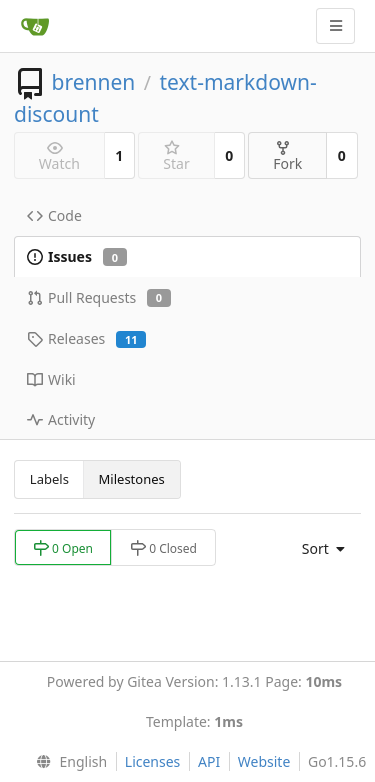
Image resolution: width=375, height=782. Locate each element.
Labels (49, 479)
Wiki (51, 379)
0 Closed (163, 548)
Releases (86, 338)
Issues (77, 256)
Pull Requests (99, 297)
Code (54, 215)
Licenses (153, 761)
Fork (287, 156)
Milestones (132, 479)
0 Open (63, 548)
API (209, 761)
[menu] (318, 549)
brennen (93, 82)
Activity (61, 419)
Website (264, 761)
